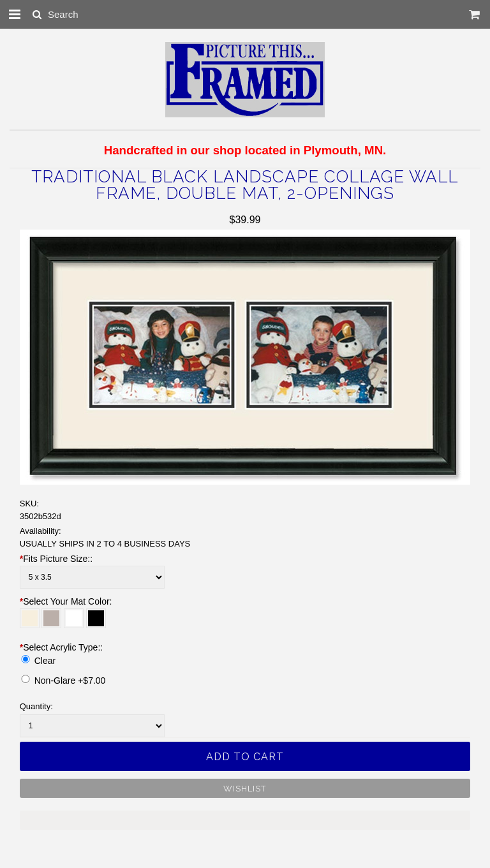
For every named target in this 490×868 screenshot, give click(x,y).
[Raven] (96, 618)
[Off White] (30, 618)
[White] (74, 618)
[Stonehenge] (51, 618)
